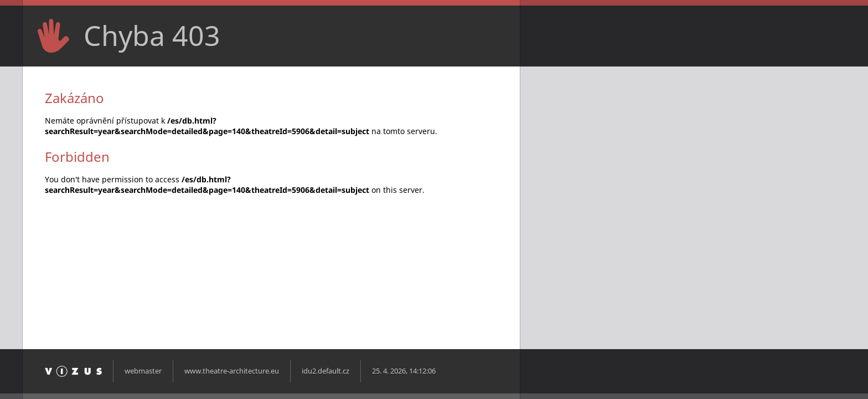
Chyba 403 (152, 35)
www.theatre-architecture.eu (232, 371)
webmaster (143, 371)
